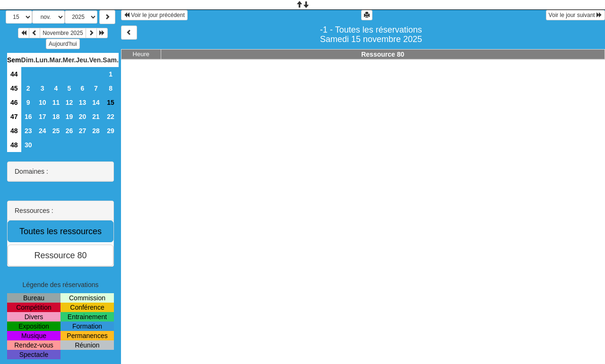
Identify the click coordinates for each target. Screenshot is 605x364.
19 (69, 117)
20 (83, 117)
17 (43, 117)
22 (111, 117)
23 (28, 131)
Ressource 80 (383, 54)
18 (56, 117)
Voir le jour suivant (575, 15)
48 (14, 131)
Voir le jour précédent (154, 15)
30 (28, 145)
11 (56, 102)
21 (96, 117)
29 (111, 131)
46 (14, 102)
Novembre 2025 (63, 33)
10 (43, 102)
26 (69, 131)
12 (69, 102)
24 (43, 131)
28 (96, 131)
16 (28, 117)
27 (83, 131)
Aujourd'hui (63, 44)
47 (14, 117)
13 (83, 102)
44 (14, 74)
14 (96, 102)
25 (56, 131)
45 (14, 88)
